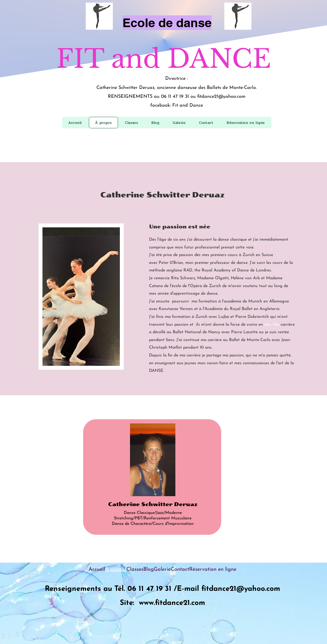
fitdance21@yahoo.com (221, 97)
